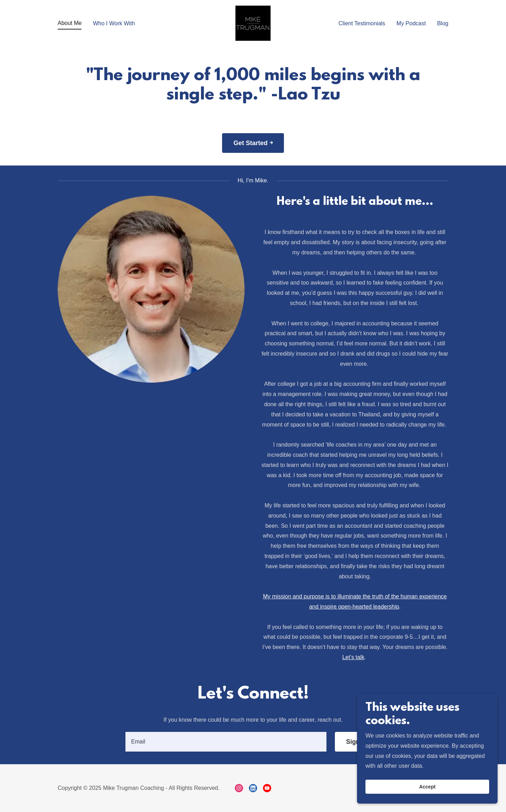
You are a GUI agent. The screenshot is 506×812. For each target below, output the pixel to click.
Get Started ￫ (253, 143)
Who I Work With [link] (114, 23)
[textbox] (226, 742)
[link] (253, 23)
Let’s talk (353, 657)
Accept (427, 792)
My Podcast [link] (411, 23)
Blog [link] (443, 23)
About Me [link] (70, 23)
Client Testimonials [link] (362, 23)
